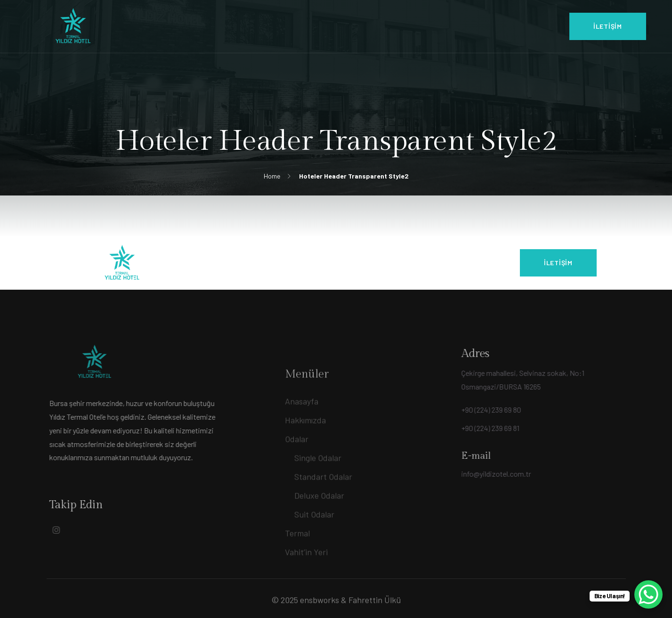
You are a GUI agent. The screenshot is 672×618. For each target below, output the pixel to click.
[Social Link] (45, 530)
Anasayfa (302, 422)
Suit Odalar (314, 535)
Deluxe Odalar (319, 516)
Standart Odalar (323, 497)
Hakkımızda (305, 441)
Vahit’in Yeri (306, 573)
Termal (297, 554)
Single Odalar (318, 479)
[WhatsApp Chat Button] (648, 594)
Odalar (297, 460)
